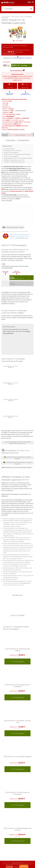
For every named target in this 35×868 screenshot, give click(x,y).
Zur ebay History (11, 140)
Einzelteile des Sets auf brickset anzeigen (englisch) (17, 467)
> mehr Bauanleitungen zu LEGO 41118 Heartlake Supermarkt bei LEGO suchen (18, 443)
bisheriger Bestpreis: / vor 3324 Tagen (16, 122)
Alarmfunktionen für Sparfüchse (13, 151)
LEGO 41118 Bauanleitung (11, 156)
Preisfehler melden (7, 268)
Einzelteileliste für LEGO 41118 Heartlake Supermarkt (18, 158)
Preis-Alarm (14, 76)
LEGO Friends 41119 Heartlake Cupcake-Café (17, 721)
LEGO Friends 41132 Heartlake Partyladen (17, 757)
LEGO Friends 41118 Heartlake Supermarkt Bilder (17, 154)
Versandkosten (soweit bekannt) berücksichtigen (15, 266)
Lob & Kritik (24, 866)
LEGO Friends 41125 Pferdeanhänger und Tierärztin (17, 829)
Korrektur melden (21, 111)
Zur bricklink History (23, 140)
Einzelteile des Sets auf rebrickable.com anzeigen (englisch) (18, 463)
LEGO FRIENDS (13, 170)
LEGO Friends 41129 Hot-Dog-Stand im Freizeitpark (18, 686)
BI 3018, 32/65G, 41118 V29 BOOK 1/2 (11, 417)
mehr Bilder (18, 41)
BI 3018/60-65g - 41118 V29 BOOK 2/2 (11, 367)
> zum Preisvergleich (18, 661)
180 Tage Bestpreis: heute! (12, 124)
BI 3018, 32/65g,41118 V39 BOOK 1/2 (11, 400)
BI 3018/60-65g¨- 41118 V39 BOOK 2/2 (11, 383)
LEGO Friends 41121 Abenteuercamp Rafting (17, 650)
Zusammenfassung (9, 149)
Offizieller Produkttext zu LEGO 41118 (14, 160)
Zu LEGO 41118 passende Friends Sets (14, 162)
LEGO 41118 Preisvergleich (11, 152)
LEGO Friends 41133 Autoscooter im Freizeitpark (17, 793)
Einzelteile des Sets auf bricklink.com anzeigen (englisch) (17, 458)
